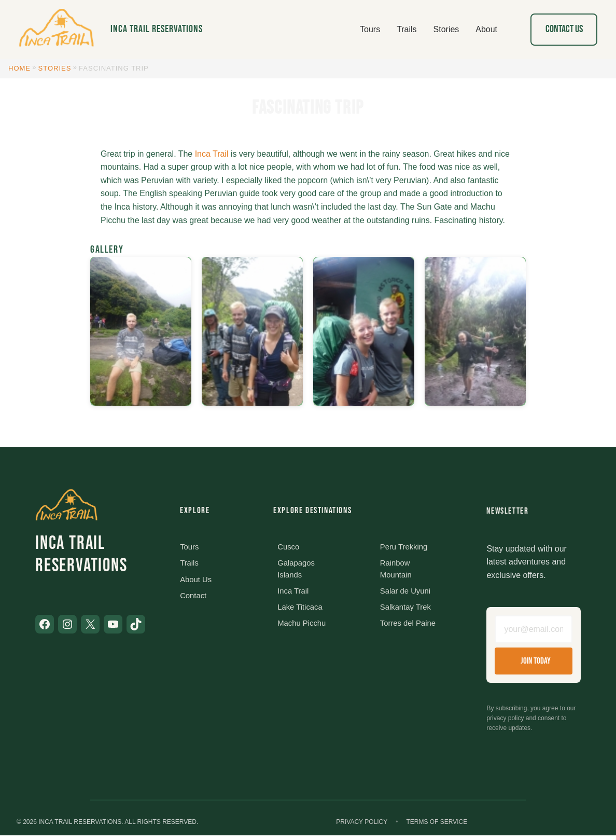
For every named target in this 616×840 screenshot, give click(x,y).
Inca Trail (212, 154)
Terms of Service (437, 827)
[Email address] (534, 631)
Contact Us (564, 29)
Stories (55, 68)
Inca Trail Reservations (157, 29)
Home (19, 68)
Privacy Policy (362, 827)
